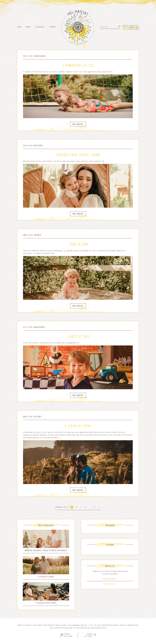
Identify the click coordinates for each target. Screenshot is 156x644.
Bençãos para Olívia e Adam (78, 155)
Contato (53, 27)
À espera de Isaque (46, 577)
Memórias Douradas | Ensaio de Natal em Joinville (46, 550)
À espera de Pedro (78, 426)
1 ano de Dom (78, 244)
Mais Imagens (78, 124)
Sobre (28, 27)
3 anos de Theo (78, 336)
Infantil (38, 235)
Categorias (40, 27)
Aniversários (40, 56)
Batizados (39, 146)
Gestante (38, 417)
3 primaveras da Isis (78, 65)
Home (19, 27)
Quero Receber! (110, 584)
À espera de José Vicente (46, 603)
